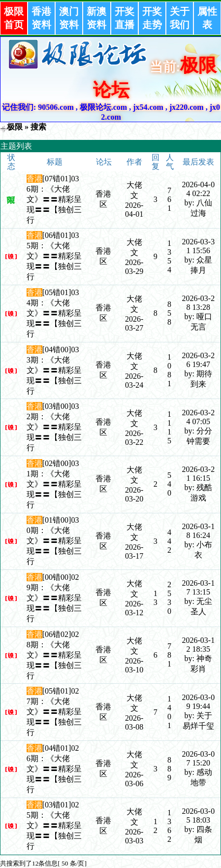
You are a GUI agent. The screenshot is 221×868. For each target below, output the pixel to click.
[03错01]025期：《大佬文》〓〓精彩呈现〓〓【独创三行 (54, 825)
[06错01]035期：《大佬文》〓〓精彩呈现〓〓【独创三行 (54, 256)
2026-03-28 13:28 (198, 303)
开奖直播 (125, 18)
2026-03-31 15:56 (198, 246)
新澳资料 (96, 18)
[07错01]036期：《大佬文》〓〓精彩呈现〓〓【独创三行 (54, 199)
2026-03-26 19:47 (198, 360)
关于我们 (180, 18)
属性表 (207, 18)
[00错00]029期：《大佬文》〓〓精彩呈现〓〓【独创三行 (54, 598)
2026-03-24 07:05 (198, 417)
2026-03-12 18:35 (198, 645)
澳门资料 (69, 18)
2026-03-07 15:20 (198, 758)
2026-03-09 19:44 (198, 702)
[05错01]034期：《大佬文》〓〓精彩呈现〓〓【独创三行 (54, 313)
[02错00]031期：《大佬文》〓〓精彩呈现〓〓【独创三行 (54, 484)
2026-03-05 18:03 (198, 816)
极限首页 (14, 18)
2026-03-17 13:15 (198, 587)
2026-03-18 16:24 (198, 531)
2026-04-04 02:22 (198, 189)
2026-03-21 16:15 (198, 474)
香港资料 (41, 18)
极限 (15, 127)
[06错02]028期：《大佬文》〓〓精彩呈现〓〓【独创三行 (54, 655)
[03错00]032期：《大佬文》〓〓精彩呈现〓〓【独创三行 (54, 427)
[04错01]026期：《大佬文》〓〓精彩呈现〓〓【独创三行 (54, 769)
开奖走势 (152, 18)
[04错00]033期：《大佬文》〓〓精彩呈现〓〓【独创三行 (54, 370)
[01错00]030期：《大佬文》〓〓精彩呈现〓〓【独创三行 (54, 541)
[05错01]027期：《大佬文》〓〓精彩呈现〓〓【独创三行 (54, 712)
